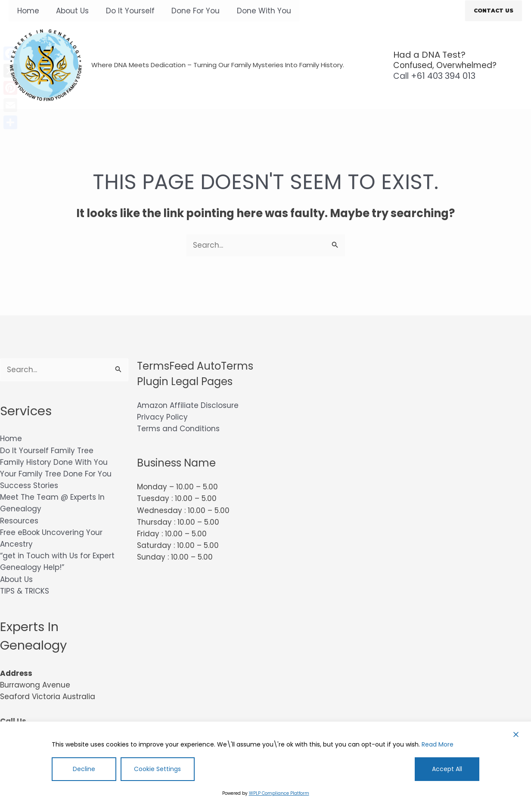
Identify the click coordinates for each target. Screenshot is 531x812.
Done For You (187, 11)
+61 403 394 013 (434, 76)
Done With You (253, 11)
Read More (438, 744)
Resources (19, 521)
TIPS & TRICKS (25, 591)
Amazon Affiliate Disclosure (188, 405)
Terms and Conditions (178, 429)
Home (27, 11)
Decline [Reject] (84, 769)
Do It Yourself (124, 11)
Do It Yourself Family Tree (47, 451)
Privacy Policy (162, 417)
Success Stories (29, 485)
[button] (494, 11)
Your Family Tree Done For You (56, 474)
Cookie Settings (157, 769)
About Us (69, 11)
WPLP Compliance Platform (279, 793)
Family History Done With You (54, 462)
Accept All (447, 769)
